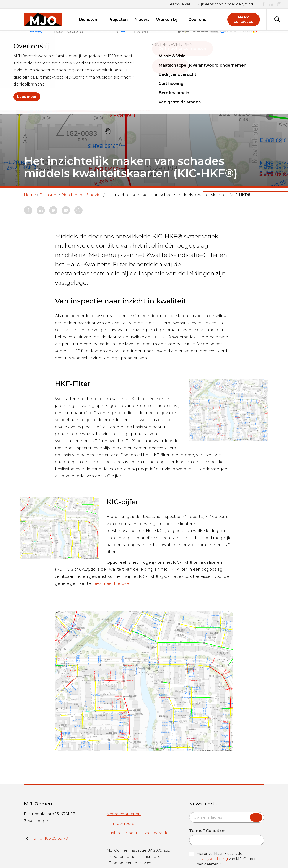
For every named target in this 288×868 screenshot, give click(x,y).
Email (189, 812)
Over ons (199, 20)
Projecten (118, 20)
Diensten (90, 20)
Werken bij (169, 20)
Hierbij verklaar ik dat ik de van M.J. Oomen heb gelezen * (227, 859)
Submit (256, 817)
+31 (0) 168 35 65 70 (50, 838)
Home (30, 195)
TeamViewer (179, 4)
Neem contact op (124, 814)
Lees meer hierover (111, 583)
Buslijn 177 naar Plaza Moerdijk (137, 833)
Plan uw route (120, 824)
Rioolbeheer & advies (82, 195)
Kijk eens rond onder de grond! (226, 4)
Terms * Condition (207, 831)
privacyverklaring (212, 859)
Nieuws (142, 20)
